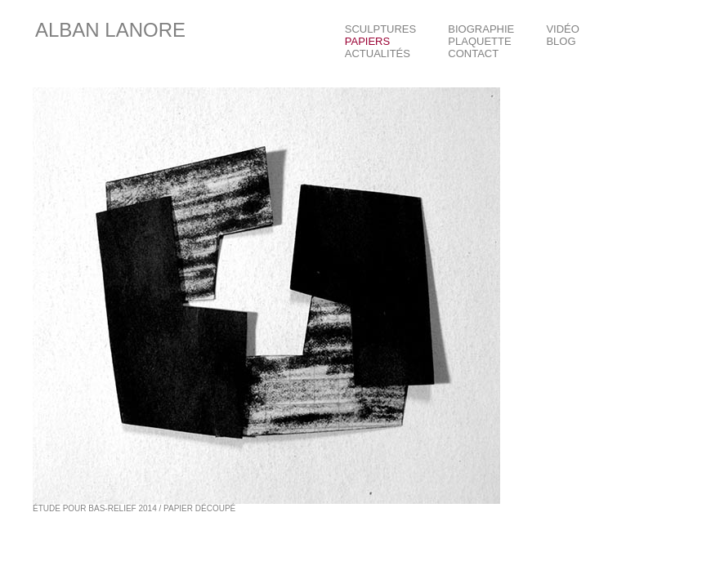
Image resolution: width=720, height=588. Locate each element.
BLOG (561, 41)
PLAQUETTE (479, 41)
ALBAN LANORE (110, 30)
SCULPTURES (380, 29)
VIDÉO (562, 29)
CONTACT (473, 53)
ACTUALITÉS (378, 53)
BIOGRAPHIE (481, 29)
